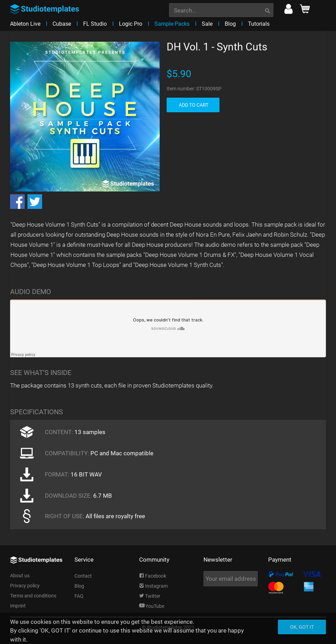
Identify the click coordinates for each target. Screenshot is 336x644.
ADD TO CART (194, 105)
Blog (79, 586)
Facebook (153, 576)
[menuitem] (221, 9)
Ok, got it (302, 627)
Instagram (153, 586)
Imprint (18, 606)
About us (20, 576)
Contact (83, 576)
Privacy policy (25, 586)
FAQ (79, 596)
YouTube (152, 606)
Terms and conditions (33, 596)
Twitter (150, 596)
